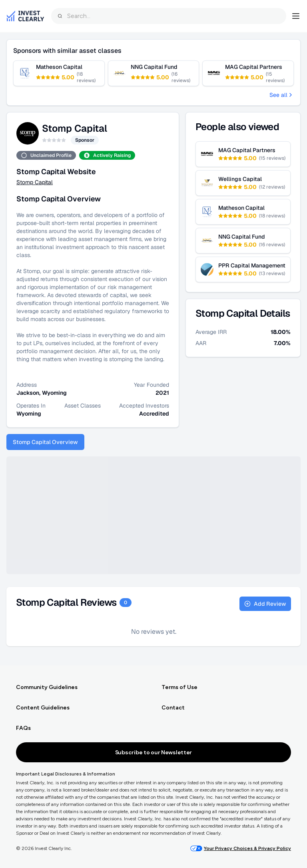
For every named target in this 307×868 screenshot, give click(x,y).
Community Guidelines (47, 687)
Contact (173, 708)
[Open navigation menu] (296, 16)
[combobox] (169, 16)
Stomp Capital (35, 182)
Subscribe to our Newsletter (153, 752)
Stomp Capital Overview (45, 442)
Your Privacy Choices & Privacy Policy (241, 848)
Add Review (265, 604)
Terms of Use (179, 687)
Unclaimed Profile (46, 155)
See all (282, 95)
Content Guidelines (43, 708)
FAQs (23, 728)
